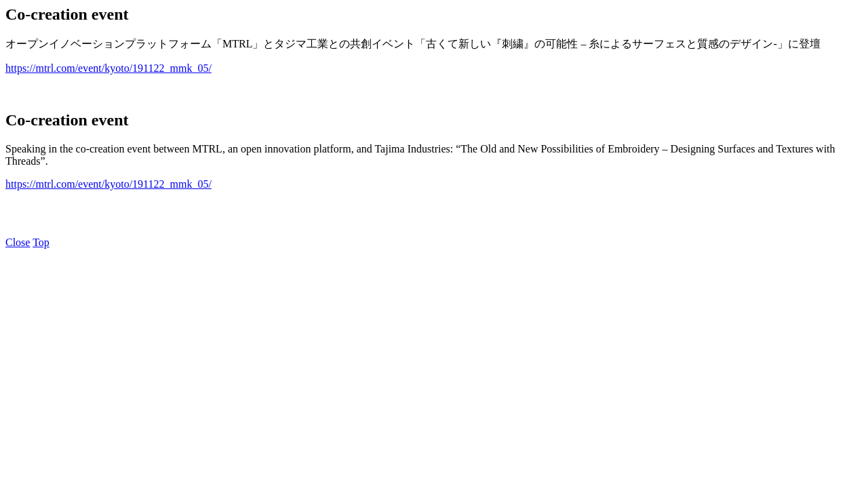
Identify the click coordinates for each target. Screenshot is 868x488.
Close (18, 242)
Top (41, 242)
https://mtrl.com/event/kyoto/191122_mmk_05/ (108, 68)
